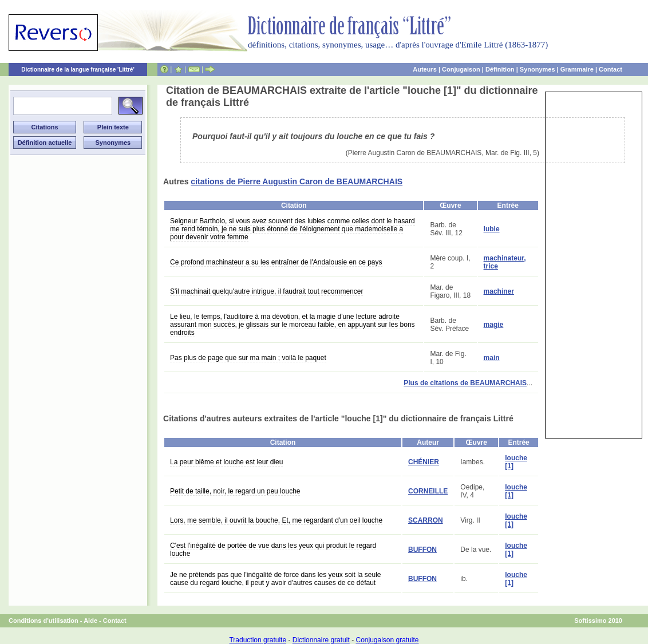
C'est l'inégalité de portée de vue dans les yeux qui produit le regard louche (273, 550)
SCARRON (426, 520)
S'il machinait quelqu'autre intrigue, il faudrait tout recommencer (266, 291)
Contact (611, 69)
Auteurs (425, 69)
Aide (90, 621)
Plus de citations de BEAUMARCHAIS (465, 383)
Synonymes (538, 69)
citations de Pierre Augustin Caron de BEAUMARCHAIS (297, 181)
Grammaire (577, 69)
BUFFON (422, 550)
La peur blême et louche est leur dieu (226, 462)
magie (494, 325)
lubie (492, 229)
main (492, 358)
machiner (499, 291)
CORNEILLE (428, 491)
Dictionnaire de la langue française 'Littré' (78, 70)
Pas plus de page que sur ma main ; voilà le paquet (248, 358)
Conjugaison (461, 69)
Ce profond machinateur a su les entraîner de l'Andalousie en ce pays (276, 262)
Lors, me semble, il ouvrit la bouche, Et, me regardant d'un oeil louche (276, 520)
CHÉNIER (424, 462)
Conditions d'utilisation (44, 621)
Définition (500, 69)
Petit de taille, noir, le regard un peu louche (235, 491)
